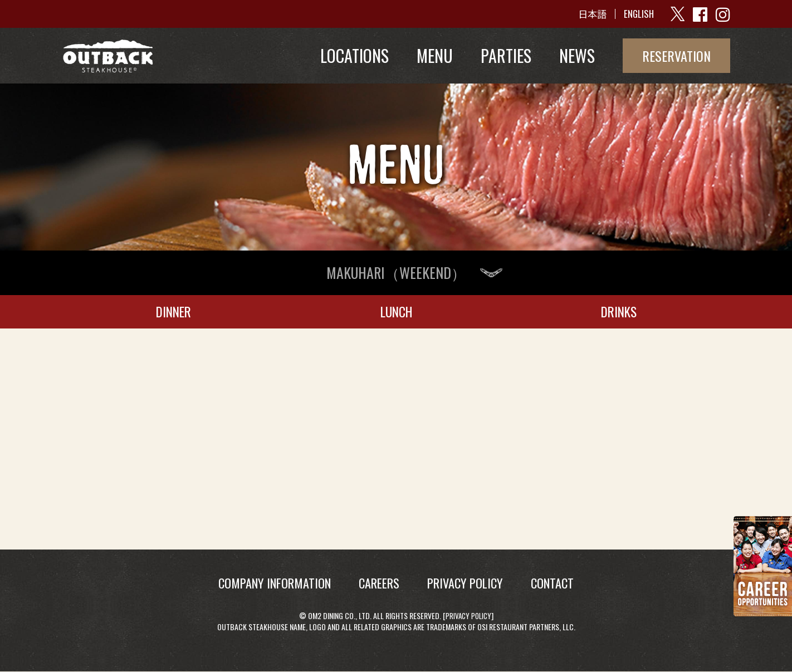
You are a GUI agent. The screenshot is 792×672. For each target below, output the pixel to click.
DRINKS (619, 312)
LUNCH (396, 312)
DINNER (173, 312)
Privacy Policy (468, 615)
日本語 (589, 14)
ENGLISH (637, 14)
